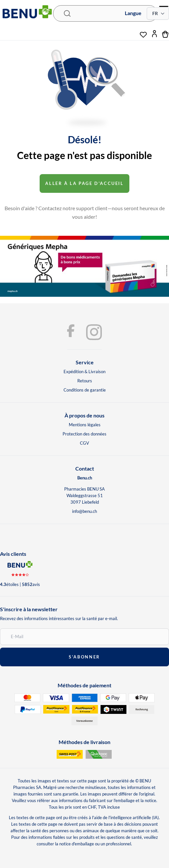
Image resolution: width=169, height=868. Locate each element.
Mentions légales (85, 425)
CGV (84, 443)
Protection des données (84, 434)
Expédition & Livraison (84, 372)
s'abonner (84, 657)
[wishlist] (143, 32)
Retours (85, 381)
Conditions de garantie (85, 390)
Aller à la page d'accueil (84, 183)
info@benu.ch (84, 511)
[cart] (166, 34)
